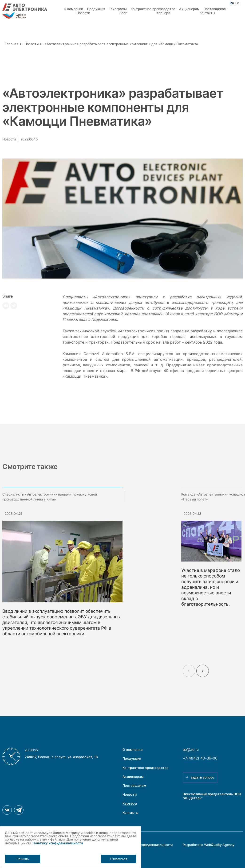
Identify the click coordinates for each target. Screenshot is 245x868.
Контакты (207, 13)
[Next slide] (203, 671)
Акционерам (189, 9)
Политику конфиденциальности (58, 843)
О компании (73, 9)
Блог (123, 13)
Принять (23, 859)
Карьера (163, 13)
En (237, 3)
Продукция (96, 9)
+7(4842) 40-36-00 (200, 758)
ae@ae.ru (191, 750)
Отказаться (119, 859)
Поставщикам (215, 9)
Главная (12, 44)
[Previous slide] (189, 671)
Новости (83, 13)
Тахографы (118, 9)
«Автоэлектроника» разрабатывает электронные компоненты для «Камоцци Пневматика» (122, 44)
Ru (232, 3)
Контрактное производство (153, 9)
